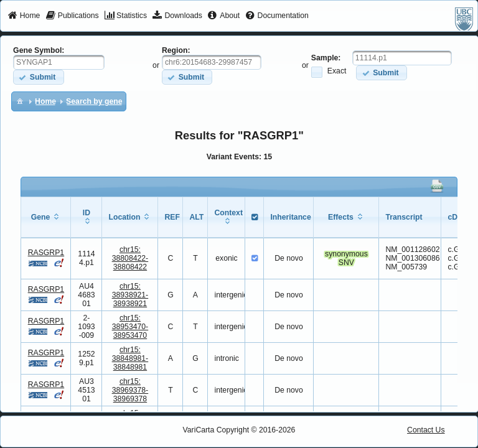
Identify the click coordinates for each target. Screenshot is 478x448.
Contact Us (426, 430)
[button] (38, 77)
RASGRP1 (46, 253)
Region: (176, 50)
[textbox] (59, 62)
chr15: (130, 258)
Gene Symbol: (39, 50)
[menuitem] (24, 16)
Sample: (326, 58)
